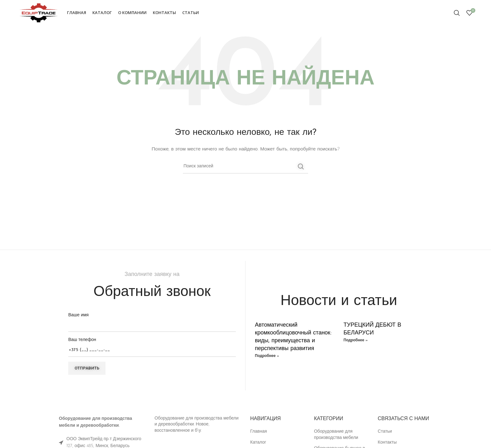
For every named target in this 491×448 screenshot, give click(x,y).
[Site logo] (40, 13)
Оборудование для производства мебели (336, 436)
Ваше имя (152, 321)
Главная (258, 433)
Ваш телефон (152, 346)
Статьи (385, 433)
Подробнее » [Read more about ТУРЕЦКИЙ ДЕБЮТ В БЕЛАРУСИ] (356, 341)
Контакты (387, 443)
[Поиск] (457, 13)
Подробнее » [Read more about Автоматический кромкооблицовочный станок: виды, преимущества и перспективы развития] (267, 357)
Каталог (258, 443)
